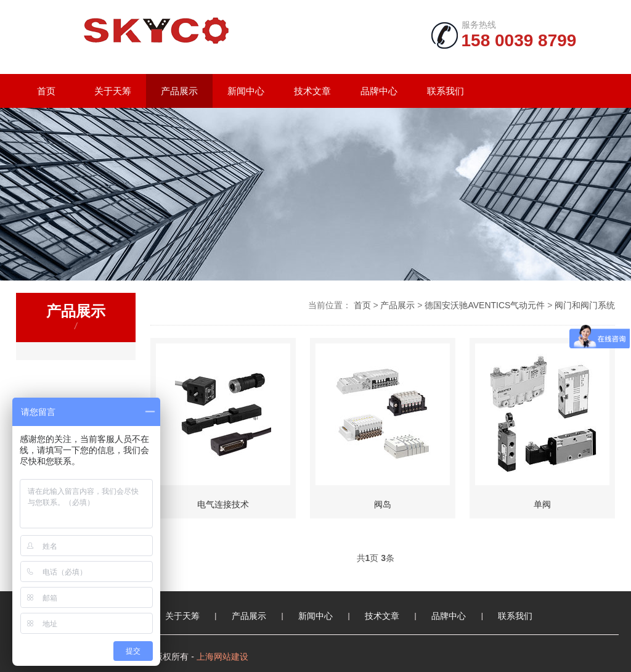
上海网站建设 (222, 657)
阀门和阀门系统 (585, 305)
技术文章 (312, 91)
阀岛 (383, 504)
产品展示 (179, 91)
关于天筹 (113, 91)
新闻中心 (246, 91)
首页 (46, 91)
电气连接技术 (223, 504)
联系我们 (446, 91)
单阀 (542, 504)
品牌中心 (379, 91)
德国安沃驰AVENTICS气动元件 (485, 305)
